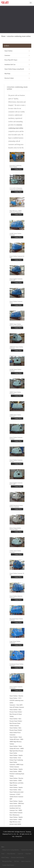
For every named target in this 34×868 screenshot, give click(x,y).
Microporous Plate (7, 861)
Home (3, 36)
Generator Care (14, 810)
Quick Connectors (26, 861)
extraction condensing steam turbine (19, 36)
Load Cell (20, 854)
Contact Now (18, 169)
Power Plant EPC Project (11, 60)
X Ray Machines (11, 854)
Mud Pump (7, 74)
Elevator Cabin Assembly (18, 857)
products (7, 46)
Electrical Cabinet (9, 78)
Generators (7, 55)
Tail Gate (17, 861)
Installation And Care (10, 65)
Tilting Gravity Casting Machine (11, 850)
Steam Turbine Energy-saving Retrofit (14, 69)
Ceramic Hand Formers (8, 865)
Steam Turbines (9, 51)
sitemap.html (19, 836)
